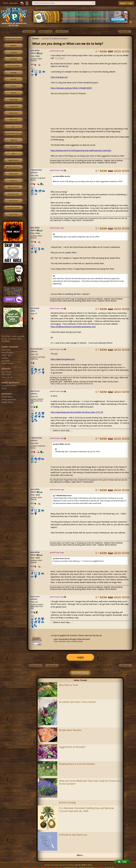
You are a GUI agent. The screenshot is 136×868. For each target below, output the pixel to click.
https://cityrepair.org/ (59, 77)
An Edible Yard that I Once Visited (77, 702)
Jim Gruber (35, 308)
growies (13, 46)
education (13, 147)
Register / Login (126, 3)
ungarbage (13, 100)
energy (13, 73)
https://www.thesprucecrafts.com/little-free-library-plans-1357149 (77, 412)
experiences (13, 160)
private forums (13, 208)
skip (13, 154)
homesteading (13, 66)
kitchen (13, 86)
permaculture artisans (13, 133)
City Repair (60, 58)
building (13, 59)
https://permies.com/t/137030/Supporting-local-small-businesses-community (81, 150)
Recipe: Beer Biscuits (70, 730)
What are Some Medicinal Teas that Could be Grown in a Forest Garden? (90, 782)
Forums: (36, 39)
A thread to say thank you (73, 835)
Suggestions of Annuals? (72, 747)
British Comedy (67, 803)
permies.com (13, 194)
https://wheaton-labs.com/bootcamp (68, 641)
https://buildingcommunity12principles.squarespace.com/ (73, 327)
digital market (13, 187)
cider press (13, 174)
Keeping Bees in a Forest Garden (77, 764)
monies (13, 79)
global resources (13, 167)
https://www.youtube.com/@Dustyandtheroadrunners (72, 384)
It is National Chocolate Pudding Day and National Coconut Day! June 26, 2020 (86, 810)
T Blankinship (36, 170)
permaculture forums (13, 39)
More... (80, 855)
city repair (46, 39)
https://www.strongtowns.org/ (63, 359)
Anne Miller (35, 50)
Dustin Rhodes (37, 349)
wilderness (13, 113)
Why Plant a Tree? (69, 685)
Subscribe (14, 3)
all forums (13, 214)
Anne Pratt (35, 391)
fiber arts (13, 120)
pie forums (13, 201)
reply (80, 657)
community (13, 106)
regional (13, 140)
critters (13, 52)
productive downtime (60, 39)
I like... (33, 69)
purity (13, 93)
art (13, 127)
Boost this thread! (80, 673)
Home (5, 3)
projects (13, 181)
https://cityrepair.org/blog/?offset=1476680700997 (71, 88)
